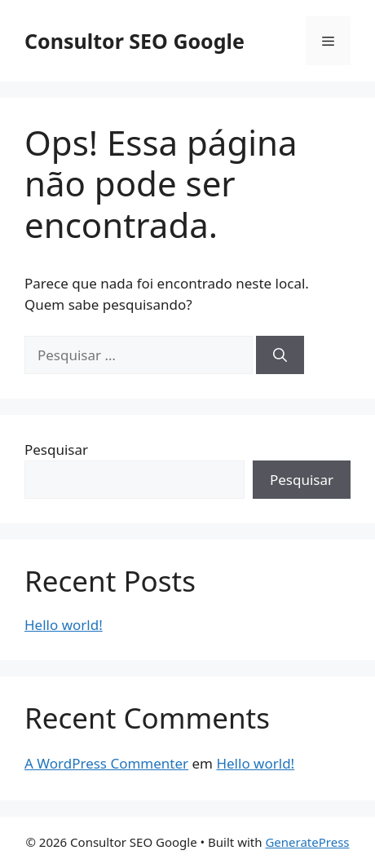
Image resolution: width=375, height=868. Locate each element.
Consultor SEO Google (135, 41)
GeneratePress (307, 842)
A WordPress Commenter (106, 763)
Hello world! (64, 625)
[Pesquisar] (280, 355)
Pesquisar (56, 449)
